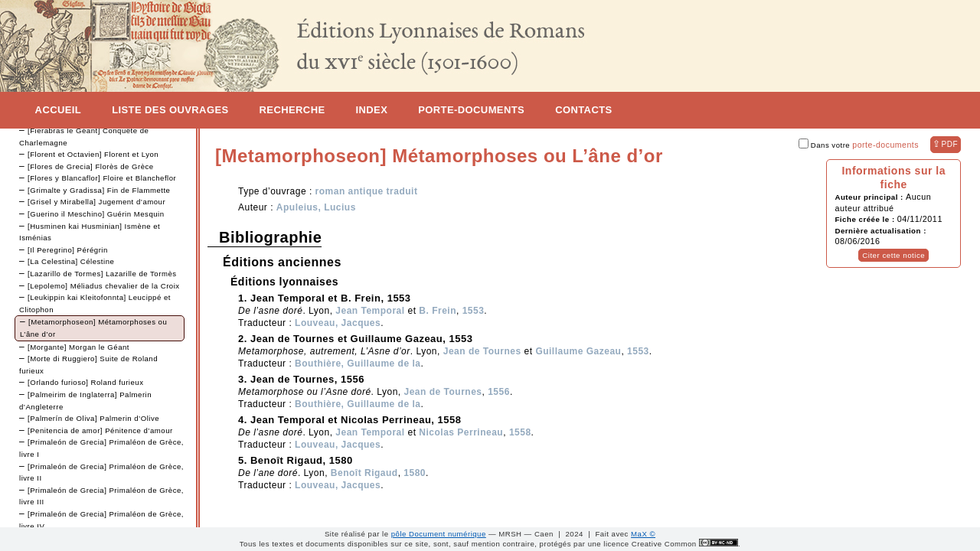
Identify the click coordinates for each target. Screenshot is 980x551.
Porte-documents (471, 110)
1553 (474, 311)
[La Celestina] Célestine (71, 261)
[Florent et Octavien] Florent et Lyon (93, 154)
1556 (499, 392)
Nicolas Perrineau (461, 432)
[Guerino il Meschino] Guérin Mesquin (96, 214)
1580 (415, 473)
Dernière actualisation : (880, 231)
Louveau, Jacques (338, 323)
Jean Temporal (370, 311)
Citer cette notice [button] (893, 255)
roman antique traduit (367, 191)
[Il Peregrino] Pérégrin (68, 250)
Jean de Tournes (482, 351)
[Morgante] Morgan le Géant (78, 347)
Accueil (59, 110)
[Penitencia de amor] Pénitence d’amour (100, 430)
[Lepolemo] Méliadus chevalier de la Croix (104, 286)
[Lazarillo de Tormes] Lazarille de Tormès (102, 274)
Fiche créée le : (866, 219)
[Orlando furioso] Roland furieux (85, 382)
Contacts (583, 110)
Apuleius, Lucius (316, 207)
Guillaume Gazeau (578, 351)
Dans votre (859, 145)
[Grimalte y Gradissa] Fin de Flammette (99, 190)
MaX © (643, 534)
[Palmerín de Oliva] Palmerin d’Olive (93, 418)
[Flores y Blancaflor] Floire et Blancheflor (102, 178)
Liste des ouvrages (170, 110)
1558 (520, 432)
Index (372, 110)
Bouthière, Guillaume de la (358, 364)
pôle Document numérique (439, 534)
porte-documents (885, 145)
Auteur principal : (870, 197)
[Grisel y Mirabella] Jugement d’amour (96, 202)
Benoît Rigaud (364, 473)
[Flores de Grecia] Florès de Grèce (91, 166)
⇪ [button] (945, 144)
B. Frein (438, 311)
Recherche (292, 110)
